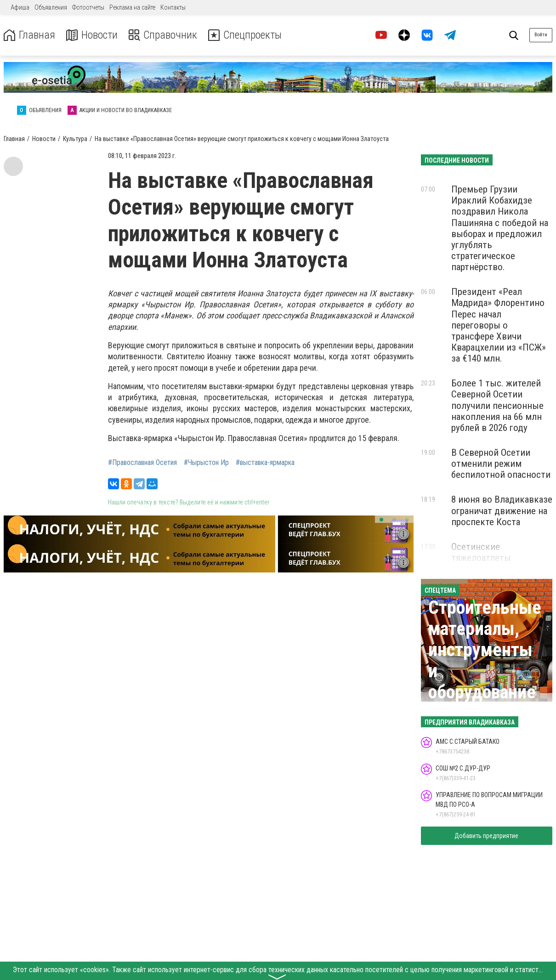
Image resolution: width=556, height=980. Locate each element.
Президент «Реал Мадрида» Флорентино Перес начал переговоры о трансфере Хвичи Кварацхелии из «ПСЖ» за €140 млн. (499, 325)
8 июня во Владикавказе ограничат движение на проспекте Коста (502, 510)
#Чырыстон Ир (206, 463)
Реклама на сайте (132, 7)
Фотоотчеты (88, 7)
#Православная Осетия (142, 463)
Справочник (162, 35)
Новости (91, 35)
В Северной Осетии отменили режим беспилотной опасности (501, 464)
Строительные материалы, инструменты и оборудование (485, 650)
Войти (541, 35)
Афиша (20, 7)
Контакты (173, 7)
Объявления (51, 7)
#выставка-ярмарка (265, 463)
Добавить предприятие (486, 836)
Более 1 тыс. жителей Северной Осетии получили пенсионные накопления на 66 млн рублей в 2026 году (497, 405)
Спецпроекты (245, 35)
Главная (29, 35)
